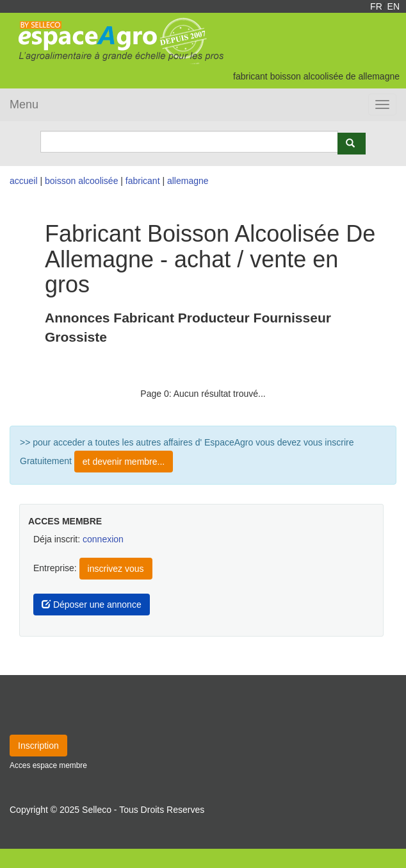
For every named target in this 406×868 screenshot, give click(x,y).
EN (394, 6)
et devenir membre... (124, 462)
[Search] (189, 142)
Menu (24, 104)
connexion (103, 539)
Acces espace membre (48, 765)
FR (376, 6)
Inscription (38, 746)
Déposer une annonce (92, 605)
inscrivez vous (116, 569)
